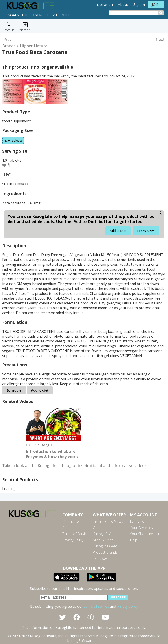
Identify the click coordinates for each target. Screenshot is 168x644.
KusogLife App (104, 534)
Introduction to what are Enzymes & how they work (52, 454)
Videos (98, 528)
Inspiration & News (108, 521)
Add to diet (40, 390)
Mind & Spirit (103, 540)
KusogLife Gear (105, 546)
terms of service (96, 606)
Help (134, 540)
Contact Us (71, 521)
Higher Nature (34, 46)
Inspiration (104, 5)
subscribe (118, 598)
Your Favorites (141, 528)
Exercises (100, 558)
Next (160, 39)
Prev (7, 39)
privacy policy (127, 606)
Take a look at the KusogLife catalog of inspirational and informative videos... (76, 465)
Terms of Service (75, 534)
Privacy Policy (73, 540)
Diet (26, 15)
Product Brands (105, 552)
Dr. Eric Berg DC (41, 445)
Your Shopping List (145, 534)
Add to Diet (118, 231)
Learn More (146, 231)
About (123, 5)
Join (156, 5)
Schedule (61, 15)
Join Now (137, 521)
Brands (9, 46)
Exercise (41, 15)
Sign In (139, 5)
